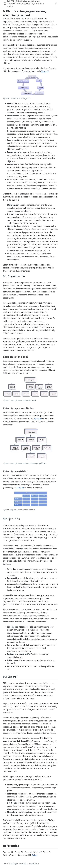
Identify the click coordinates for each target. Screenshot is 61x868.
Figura (45, 71)
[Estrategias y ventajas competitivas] (21, 864)
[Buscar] (54, 4)
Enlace (35, 855)
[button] (5, 4)
